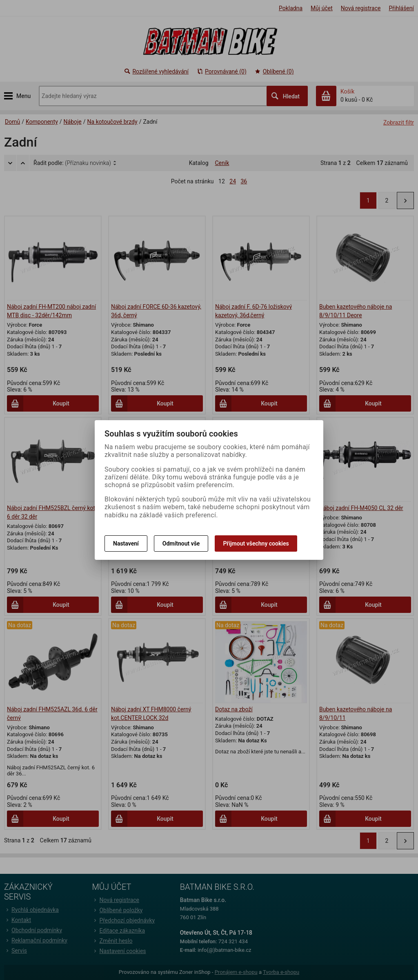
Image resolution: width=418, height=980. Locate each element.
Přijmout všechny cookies (256, 543)
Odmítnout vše (181, 543)
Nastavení (126, 543)
